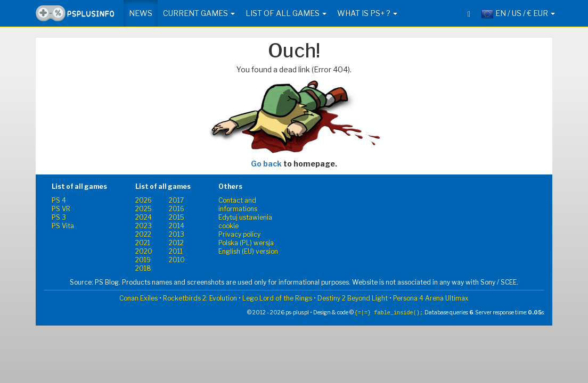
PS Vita (63, 226)
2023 (144, 226)
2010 (177, 260)
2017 (176, 200)
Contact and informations (238, 205)
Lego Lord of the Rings (277, 298)
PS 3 (59, 217)
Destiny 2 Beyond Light (353, 298)
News (141, 13)
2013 (177, 234)
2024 (144, 217)
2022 (143, 234)
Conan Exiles (138, 298)
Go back (266, 164)
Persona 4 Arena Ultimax (431, 298)
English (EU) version (248, 251)
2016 (177, 209)
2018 (143, 268)
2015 (177, 217)
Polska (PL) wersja (246, 243)
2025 (144, 209)
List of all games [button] (286, 13)
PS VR (61, 209)
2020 (144, 251)
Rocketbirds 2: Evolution (200, 298)
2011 (176, 251)
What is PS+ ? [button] (367, 13)
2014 (177, 226)
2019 (143, 260)
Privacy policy (239, 234)
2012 (176, 243)
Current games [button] (199, 13)
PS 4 (59, 200)
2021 (143, 243)
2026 (144, 200)
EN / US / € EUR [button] (518, 14)
